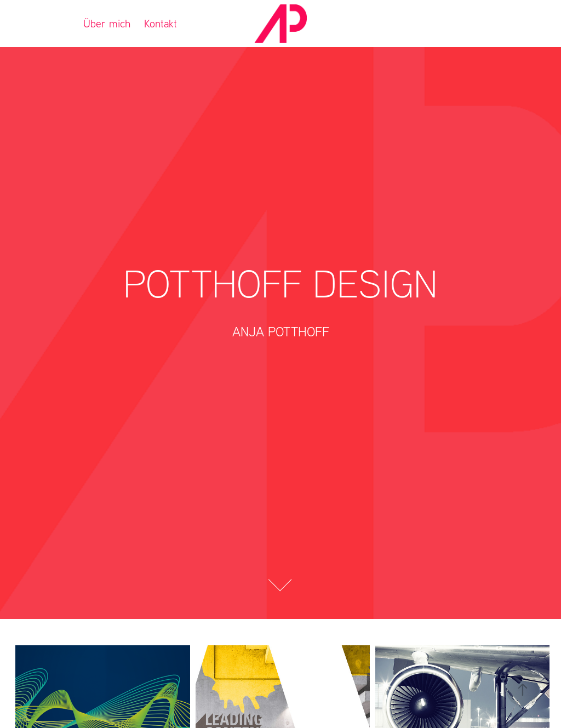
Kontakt (161, 23)
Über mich (107, 23)
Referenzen (44, 23)
